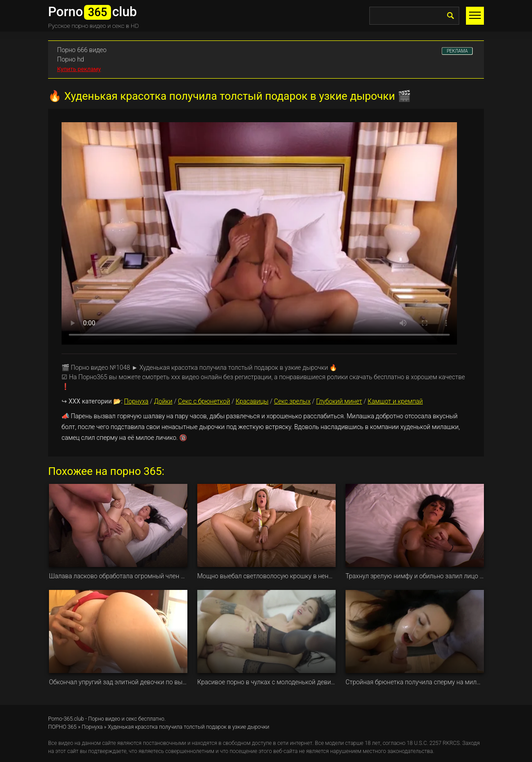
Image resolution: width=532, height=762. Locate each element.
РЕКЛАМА (457, 51)
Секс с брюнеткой (204, 401)
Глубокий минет (339, 401)
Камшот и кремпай (395, 401)
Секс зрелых (292, 401)
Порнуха (136, 401)
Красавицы (252, 401)
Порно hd (71, 59)
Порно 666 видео (82, 50)
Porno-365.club (66, 719)
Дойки (163, 401)
